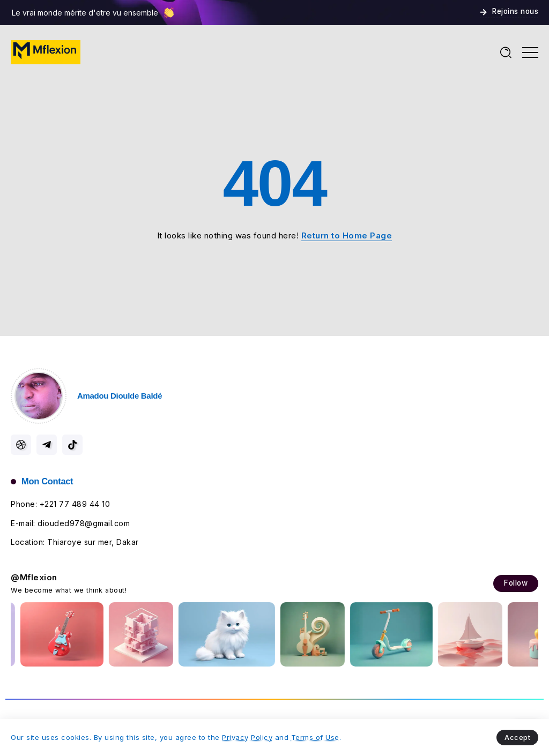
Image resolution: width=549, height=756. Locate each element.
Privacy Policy (247, 737)
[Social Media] (21, 445)
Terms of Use (315, 737)
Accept (517, 737)
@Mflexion (34, 577)
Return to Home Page (347, 235)
